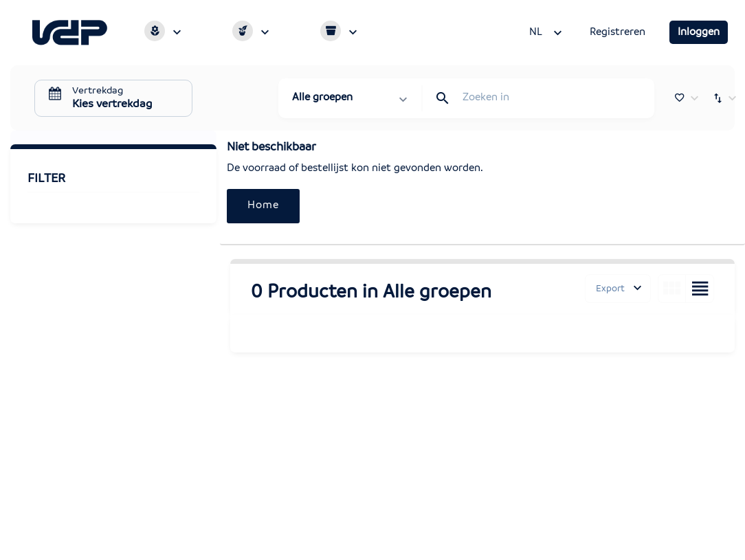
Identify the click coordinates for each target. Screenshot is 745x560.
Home (263, 205)
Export (610, 289)
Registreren (618, 32)
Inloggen (699, 32)
